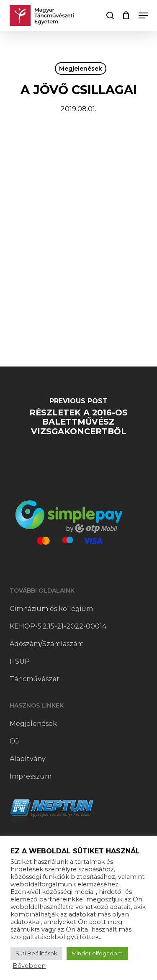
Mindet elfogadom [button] (97, 953)
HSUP (20, 661)
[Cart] (126, 15)
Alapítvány (28, 759)
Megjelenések (81, 69)
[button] (143, 15)
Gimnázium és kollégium (51, 609)
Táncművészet (35, 679)
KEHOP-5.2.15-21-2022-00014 (58, 626)
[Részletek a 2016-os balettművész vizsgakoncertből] (78, 419)
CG (14, 741)
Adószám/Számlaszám (47, 644)
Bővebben (29, 966)
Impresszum (31, 776)
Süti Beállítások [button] (36, 953)
